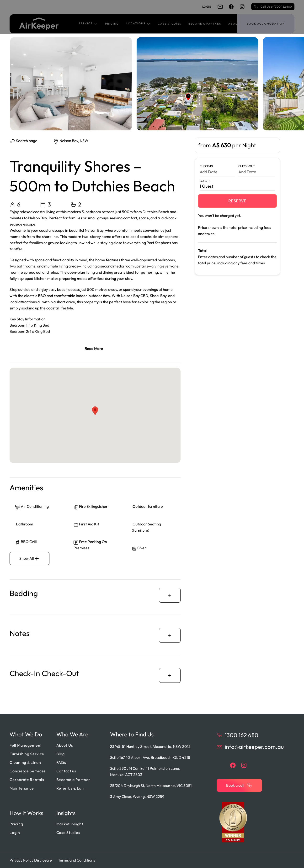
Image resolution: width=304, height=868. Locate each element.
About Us (65, 745)
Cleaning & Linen (25, 762)
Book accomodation (266, 24)
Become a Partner (205, 24)
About (234, 24)
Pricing (112, 24)
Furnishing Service (27, 754)
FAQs (61, 762)
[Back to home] (39, 24)
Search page (23, 141)
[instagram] (242, 7)
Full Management (26, 745)
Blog (61, 754)
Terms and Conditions (77, 860)
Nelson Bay (69, 141)
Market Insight (70, 824)
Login (207, 7)
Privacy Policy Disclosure (31, 860)
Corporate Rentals (27, 780)
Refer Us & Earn (71, 788)
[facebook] (231, 7)
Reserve (237, 201)
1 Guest (207, 186)
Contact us (66, 771)
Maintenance (22, 788)
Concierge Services (28, 771)
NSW (84, 141)
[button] (88, 24)
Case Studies (170, 24)
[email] (220, 7)
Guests (205, 181)
